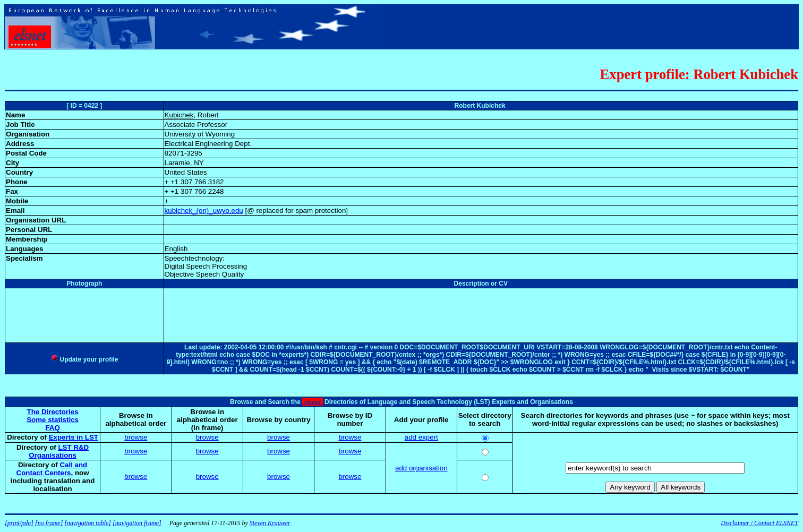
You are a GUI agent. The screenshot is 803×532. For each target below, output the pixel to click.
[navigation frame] (137, 523)
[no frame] (49, 523)
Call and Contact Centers (52, 469)
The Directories (53, 412)
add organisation (421, 468)
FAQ (52, 428)
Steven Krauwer (270, 523)
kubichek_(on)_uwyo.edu (204, 211)
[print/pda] (19, 523)
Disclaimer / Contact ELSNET (759, 523)
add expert (421, 437)
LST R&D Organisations (59, 451)
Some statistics (53, 420)
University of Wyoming (200, 134)
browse (136, 437)
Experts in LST (74, 437)
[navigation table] (88, 523)
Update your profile (84, 359)
